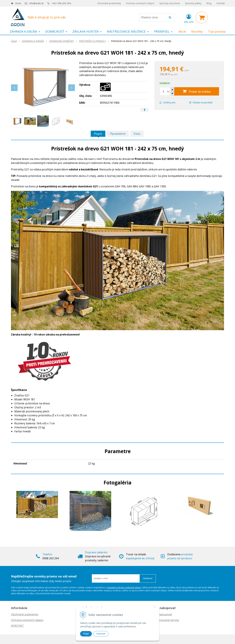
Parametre (118, 134)
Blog (209, 3)
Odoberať (148, 578)
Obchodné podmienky (109, 3)
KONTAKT (17, 626)
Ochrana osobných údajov (140, 3)
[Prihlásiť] (189, 18)
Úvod (18, 3)
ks (168, 91)
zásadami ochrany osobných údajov (124, 588)
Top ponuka (217, 31)
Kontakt (221, 3)
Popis (98, 134)
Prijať (86, 634)
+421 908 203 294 (61, 3)
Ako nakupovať (162, 614)
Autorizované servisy (166, 620)
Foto (137, 134)
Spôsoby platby (193, 3)
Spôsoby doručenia (170, 3)
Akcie (182, 31)
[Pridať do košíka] (197, 91)
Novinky (197, 31)
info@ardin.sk (36, 3)
